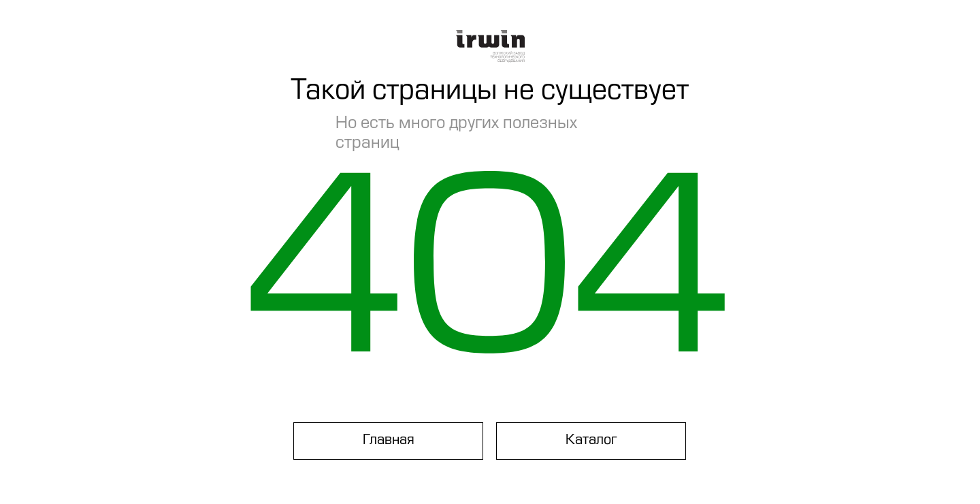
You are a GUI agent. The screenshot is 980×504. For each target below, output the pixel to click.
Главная (389, 441)
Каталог (591, 441)
